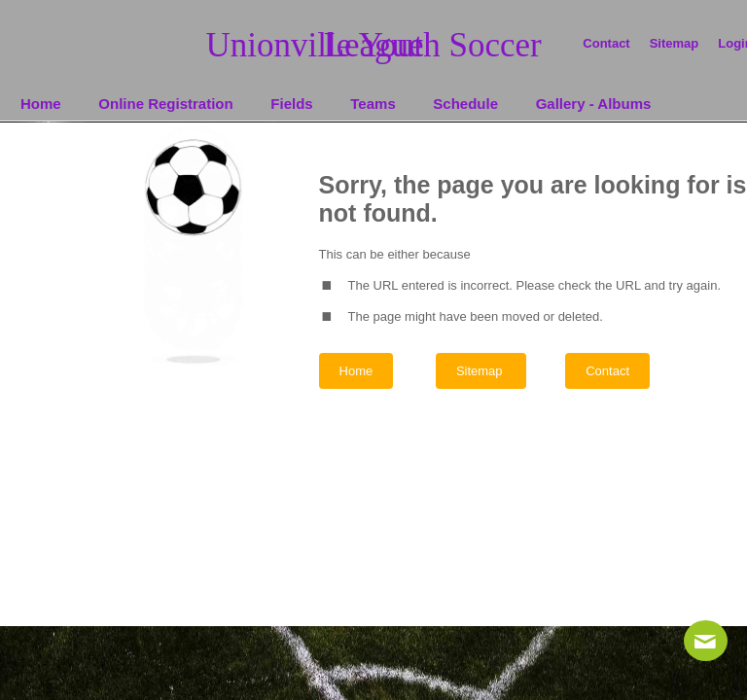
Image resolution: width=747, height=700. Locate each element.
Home (356, 371)
